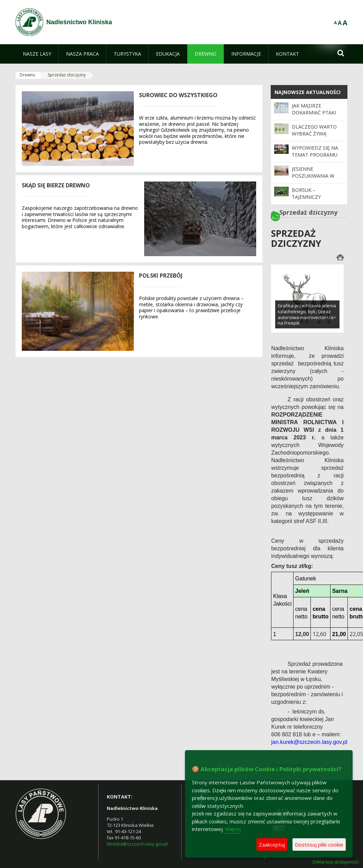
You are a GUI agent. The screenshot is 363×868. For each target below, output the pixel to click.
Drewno (27, 75)
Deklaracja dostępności (336, 862)
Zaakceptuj (272, 844)
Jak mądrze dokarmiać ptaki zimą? (314, 113)
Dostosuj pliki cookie (319, 844)
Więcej (233, 829)
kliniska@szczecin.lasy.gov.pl (137, 844)
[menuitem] (37, 54)
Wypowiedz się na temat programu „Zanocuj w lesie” (315, 155)
